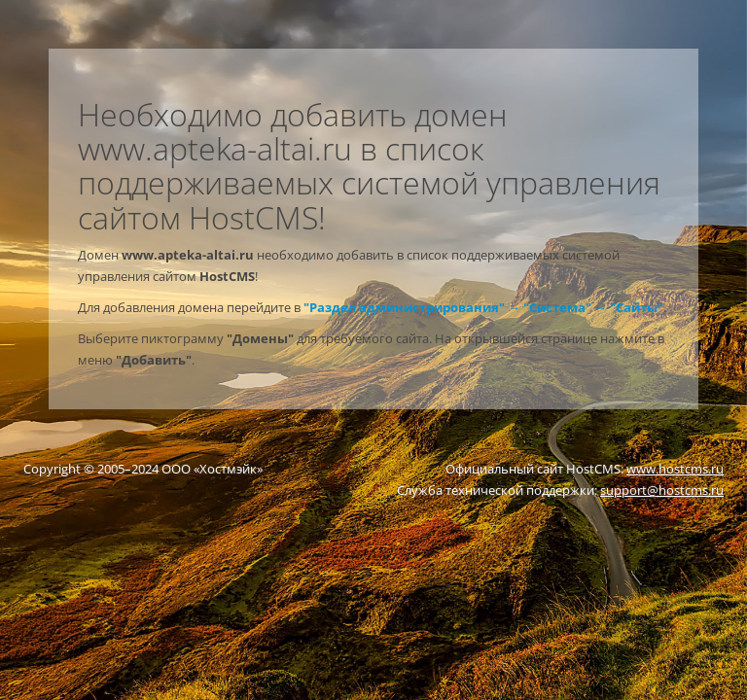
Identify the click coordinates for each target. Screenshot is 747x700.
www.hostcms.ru (675, 469)
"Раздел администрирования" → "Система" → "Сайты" (483, 307)
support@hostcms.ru (662, 490)
